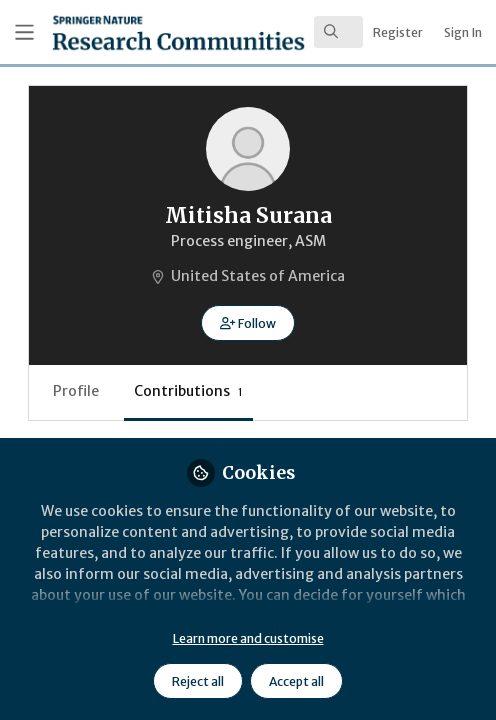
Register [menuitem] (398, 32)
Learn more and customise (248, 638)
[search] (338, 32)
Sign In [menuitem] (463, 32)
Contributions (188, 391)
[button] (247, 323)
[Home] (121, 32)
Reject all (198, 681)
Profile (76, 391)
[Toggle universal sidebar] (24, 32)
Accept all (296, 681)
